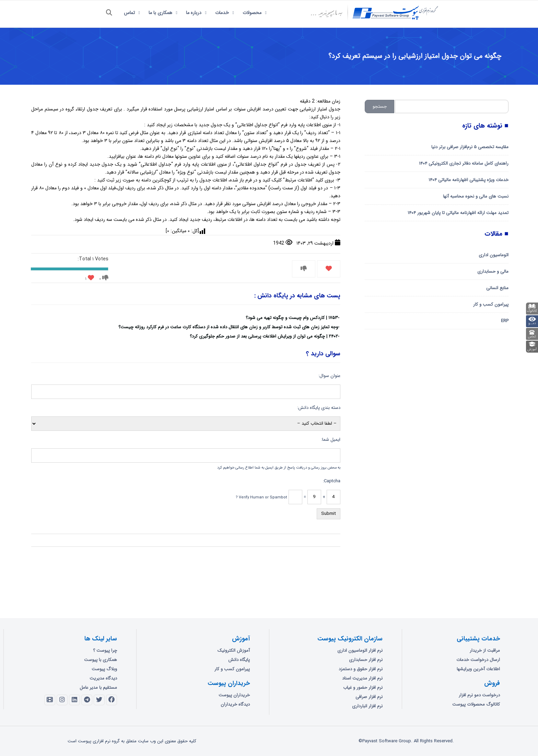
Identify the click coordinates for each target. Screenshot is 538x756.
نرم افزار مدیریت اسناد (362, 678)
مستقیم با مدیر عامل (98, 688)
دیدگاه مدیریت (103, 678)
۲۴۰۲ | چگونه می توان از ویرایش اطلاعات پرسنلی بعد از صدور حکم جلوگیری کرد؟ (264, 336)
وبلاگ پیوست (104, 669)
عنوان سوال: (329, 376)
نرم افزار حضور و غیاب (363, 688)
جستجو (380, 107)
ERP (505, 321)
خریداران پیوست (234, 695)
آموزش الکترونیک (234, 651)
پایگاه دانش (239, 660)
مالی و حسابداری (493, 271)
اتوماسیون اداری (494, 255)
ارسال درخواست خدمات (478, 660)
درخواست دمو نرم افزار (479, 695)
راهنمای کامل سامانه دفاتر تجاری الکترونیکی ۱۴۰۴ (464, 163)
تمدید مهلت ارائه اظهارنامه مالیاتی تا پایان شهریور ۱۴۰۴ (458, 213)
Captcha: (332, 481)
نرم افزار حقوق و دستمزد (361, 669)
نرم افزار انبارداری (367, 706)
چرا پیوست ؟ (105, 651)
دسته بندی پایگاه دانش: (319, 408)
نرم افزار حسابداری (366, 660)
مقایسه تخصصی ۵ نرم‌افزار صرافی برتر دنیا (470, 147)
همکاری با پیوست (101, 660)
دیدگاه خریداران (235, 704)
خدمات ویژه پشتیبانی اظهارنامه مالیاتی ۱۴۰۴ (469, 180)
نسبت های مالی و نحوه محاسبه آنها (476, 196)
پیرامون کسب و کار (491, 304)
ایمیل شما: (331, 440)
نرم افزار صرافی (369, 697)
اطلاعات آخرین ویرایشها (478, 669)
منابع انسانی (497, 288)
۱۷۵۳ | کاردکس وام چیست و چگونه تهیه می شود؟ (292, 318)
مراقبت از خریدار (485, 651)
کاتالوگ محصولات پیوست (476, 704)
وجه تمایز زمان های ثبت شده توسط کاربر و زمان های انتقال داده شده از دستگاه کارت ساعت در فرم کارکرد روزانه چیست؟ (228, 327)
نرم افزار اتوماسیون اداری (360, 651)
